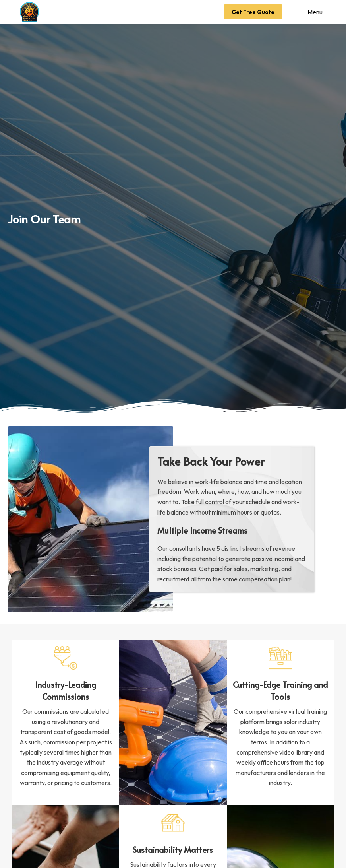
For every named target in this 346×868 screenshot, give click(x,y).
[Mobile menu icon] (308, 12)
